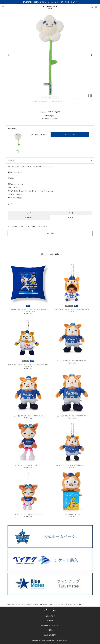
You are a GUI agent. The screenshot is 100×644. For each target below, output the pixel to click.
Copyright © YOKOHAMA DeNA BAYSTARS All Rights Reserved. (50, 641)
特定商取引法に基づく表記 (50, 625)
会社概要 (50, 621)
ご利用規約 (50, 630)
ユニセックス (15, 188)
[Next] (98, 2)
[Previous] (2, 2)
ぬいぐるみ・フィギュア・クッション (41, 191)
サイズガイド (32, 227)
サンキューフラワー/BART (74, 604)
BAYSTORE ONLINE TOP (15, 604)
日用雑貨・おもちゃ (21, 191)
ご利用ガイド (50, 616)
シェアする (50, 233)
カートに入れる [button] (70, 134)
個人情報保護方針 (50, 635)
